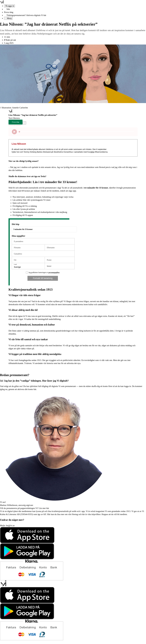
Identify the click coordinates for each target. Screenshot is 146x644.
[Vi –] (2, 3)
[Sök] (7, 9)
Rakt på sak (10, 40)
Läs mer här (44, 508)
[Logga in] (9, 6)
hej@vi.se (10, 525)
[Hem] (10, 112)
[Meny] (8, 18)
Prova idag (9, 12)
